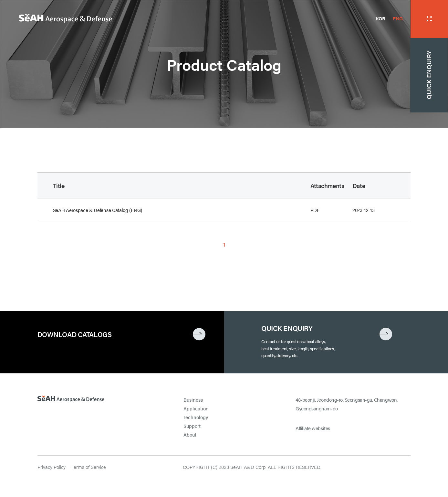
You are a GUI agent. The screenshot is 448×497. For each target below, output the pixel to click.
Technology (196, 417)
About (190, 435)
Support (192, 426)
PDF (315, 210)
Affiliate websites (313, 428)
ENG (398, 18)
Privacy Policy (52, 467)
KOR (380, 18)
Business (193, 400)
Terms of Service (89, 467)
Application (196, 408)
